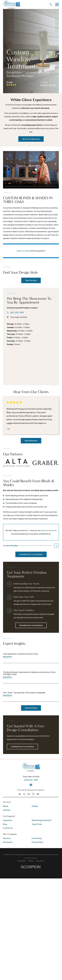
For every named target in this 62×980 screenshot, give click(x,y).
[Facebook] (31, 785)
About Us (7, 838)
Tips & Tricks (37, 824)
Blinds (6, 806)
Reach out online (23, 251)
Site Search (8, 842)
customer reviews (48, 530)
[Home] (12, 4)
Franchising (37, 838)
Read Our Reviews (48, 85)
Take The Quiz (31, 280)
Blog (5, 824)
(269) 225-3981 (31, 780)
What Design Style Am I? (42, 820)
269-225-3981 (17, 313)
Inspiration (8, 820)
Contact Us (8, 828)
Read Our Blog (31, 708)
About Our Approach (31, 139)
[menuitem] (22, 861)
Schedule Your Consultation (31, 554)
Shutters (7, 810)
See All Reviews (31, 441)
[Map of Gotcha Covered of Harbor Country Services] (31, 365)
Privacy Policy (38, 842)
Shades (35, 806)
